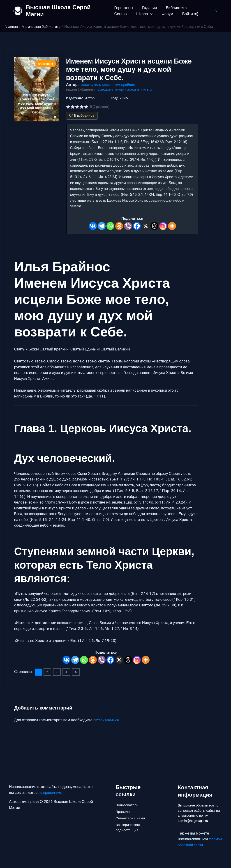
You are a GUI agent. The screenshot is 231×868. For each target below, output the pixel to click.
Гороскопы (124, 8)
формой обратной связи (199, 845)
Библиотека (173, 8)
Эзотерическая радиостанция (129, 822)
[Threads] (154, 226)
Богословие (107, 90)
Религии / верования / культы (136, 90)
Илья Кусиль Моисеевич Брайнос (110, 85)
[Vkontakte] (93, 226)
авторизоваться (107, 720)
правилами (53, 784)
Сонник (198, 8)
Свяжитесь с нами (132, 811)
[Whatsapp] (110, 226)
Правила (123, 804)
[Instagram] (163, 226)
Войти (166, 14)
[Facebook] (137, 226)
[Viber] (128, 226)
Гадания (148, 8)
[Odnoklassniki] (119, 226)
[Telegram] (102, 226)
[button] (128, 14)
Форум (144, 14)
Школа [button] (122, 14)
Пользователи (128, 796)
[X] (146, 226)
